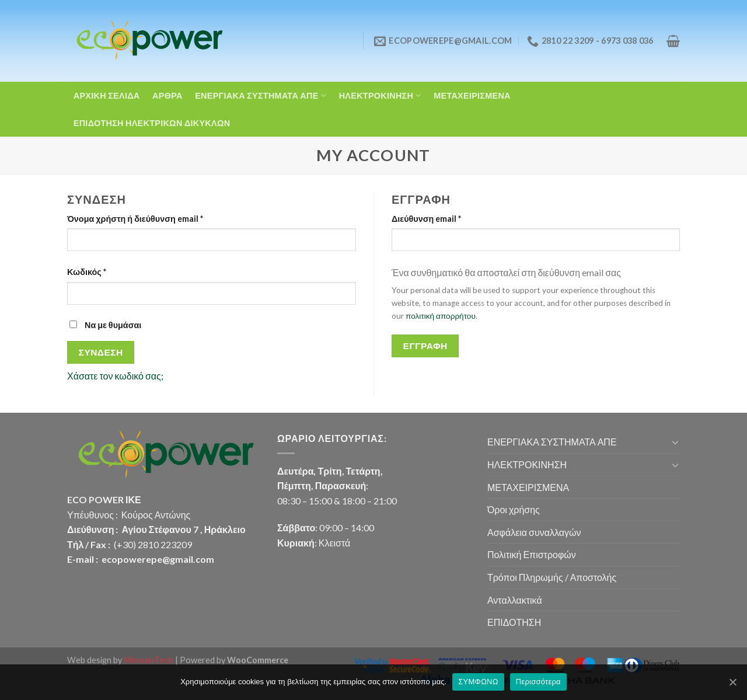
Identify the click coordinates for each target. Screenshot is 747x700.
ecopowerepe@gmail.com (158, 559)
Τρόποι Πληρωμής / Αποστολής (552, 577)
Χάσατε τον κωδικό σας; (115, 376)
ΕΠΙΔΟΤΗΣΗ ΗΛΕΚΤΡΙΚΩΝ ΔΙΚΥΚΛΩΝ (152, 123)
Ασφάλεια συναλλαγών (534, 532)
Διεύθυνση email (426, 219)
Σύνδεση (101, 352)
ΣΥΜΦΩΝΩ (478, 682)
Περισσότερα (538, 682)
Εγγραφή (425, 346)
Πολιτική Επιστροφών (532, 554)
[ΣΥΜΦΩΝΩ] (732, 682)
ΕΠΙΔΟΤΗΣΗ (514, 622)
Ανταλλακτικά (515, 600)
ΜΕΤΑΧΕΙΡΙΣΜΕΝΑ (472, 95)
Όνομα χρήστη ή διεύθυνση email (135, 219)
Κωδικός (87, 272)
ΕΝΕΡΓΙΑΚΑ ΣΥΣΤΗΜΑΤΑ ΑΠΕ (261, 95)
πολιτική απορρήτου (441, 316)
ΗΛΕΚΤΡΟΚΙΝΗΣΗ (380, 95)
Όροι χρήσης (514, 509)
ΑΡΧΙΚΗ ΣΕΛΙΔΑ (107, 95)
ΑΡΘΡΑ (167, 95)
